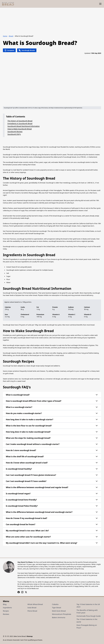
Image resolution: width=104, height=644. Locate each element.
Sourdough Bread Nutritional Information (24, 126)
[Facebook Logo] (22, 592)
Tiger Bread (56, 608)
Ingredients (7, 608)
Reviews (6, 614)
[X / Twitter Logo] (26, 592)
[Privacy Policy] (4, 636)
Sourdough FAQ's (14, 134)
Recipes (6, 611)
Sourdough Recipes (15, 131)
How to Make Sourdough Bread (20, 129)
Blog (5, 604)
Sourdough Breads (27, 50)
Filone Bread (32, 611)
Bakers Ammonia (59, 617)
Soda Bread (32, 608)
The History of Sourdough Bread (20, 121)
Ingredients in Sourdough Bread (20, 123)
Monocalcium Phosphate (62, 614)
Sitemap (30, 636)
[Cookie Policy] (6, 636)
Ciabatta (55, 604)
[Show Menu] (100, 4)
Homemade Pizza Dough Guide (89, 616)
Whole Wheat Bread (35, 604)
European (9, 50)
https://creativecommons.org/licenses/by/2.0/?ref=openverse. (67, 108)
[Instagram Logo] (19, 592)
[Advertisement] (52, 20)
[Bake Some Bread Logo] (8, 4)
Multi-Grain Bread (59, 611)
